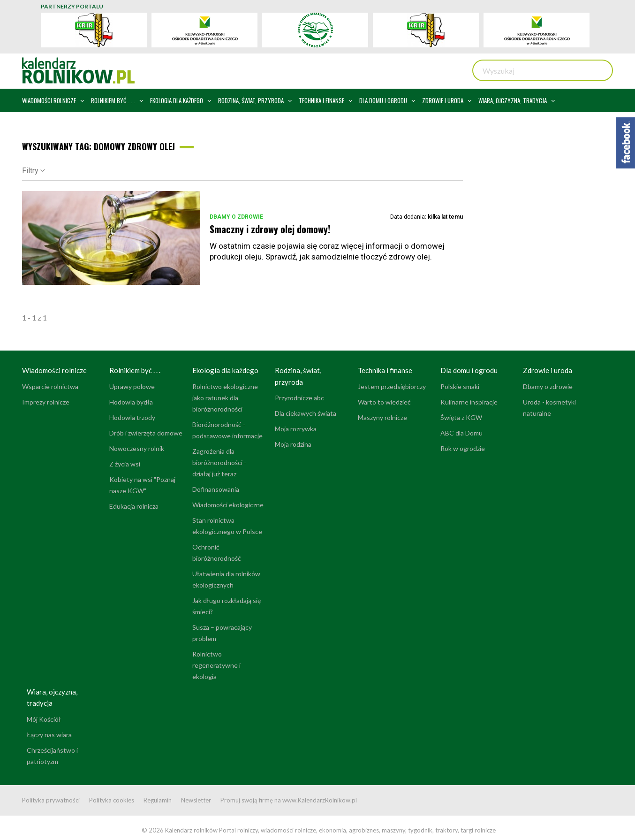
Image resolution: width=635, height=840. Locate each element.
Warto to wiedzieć (384, 402)
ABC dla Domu (461, 433)
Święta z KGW (461, 417)
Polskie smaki (460, 386)
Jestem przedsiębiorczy (392, 386)
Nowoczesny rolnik (137, 448)
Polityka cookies (112, 800)
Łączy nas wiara (49, 735)
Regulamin (158, 800)
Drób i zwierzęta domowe (146, 433)
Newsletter (196, 800)
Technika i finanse (385, 370)
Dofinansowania (216, 489)
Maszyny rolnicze (382, 417)
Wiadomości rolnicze (54, 370)
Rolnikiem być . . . (135, 370)
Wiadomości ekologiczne (228, 505)
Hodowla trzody (132, 417)
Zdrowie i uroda (548, 370)
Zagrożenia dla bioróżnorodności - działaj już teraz (219, 462)
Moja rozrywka (296, 429)
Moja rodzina (293, 444)
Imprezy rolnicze (46, 402)
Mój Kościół (44, 719)
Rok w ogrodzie (463, 448)
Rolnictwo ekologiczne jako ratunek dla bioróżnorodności (225, 398)
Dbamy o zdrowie (236, 217)
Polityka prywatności (51, 800)
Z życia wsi (125, 464)
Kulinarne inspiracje (469, 402)
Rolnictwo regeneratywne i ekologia (216, 665)
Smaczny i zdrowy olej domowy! (270, 229)
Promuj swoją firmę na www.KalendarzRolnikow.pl (289, 800)
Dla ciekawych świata (306, 413)
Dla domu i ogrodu (469, 370)
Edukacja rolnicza (134, 506)
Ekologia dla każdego (225, 370)
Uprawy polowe (132, 386)
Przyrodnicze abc (299, 398)
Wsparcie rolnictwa (50, 386)
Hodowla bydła (131, 402)
